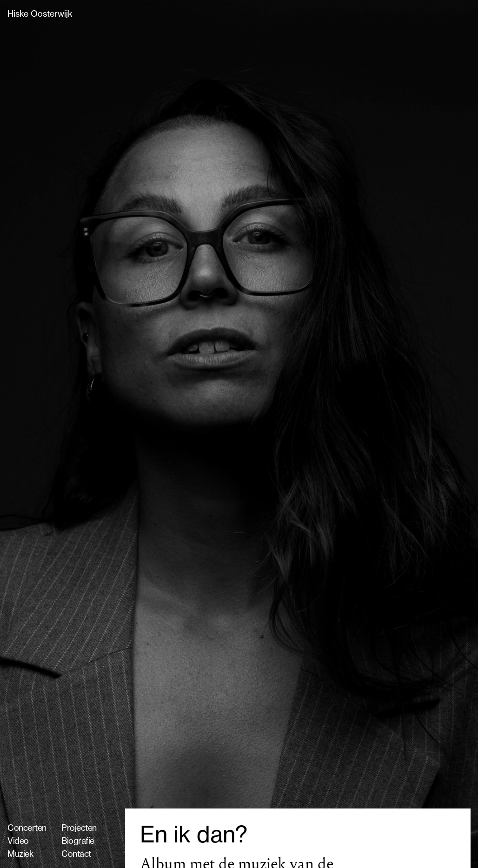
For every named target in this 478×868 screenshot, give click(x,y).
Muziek (20, 854)
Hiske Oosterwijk (40, 14)
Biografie (78, 841)
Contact (76, 854)
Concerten (27, 828)
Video (18, 841)
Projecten (79, 828)
